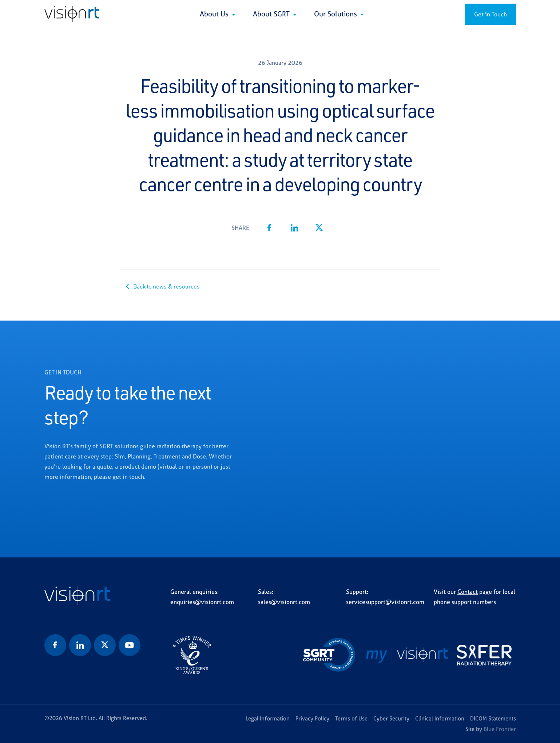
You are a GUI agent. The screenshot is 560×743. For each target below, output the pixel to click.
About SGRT (272, 14)
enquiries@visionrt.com (202, 602)
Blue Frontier (500, 729)
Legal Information (268, 718)
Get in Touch (491, 14)
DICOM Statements (493, 718)
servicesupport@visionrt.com (385, 602)
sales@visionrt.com (284, 602)
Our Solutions (336, 14)
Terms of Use (351, 718)
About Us (215, 14)
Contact (468, 592)
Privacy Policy (312, 718)
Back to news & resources (166, 286)
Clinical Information (440, 718)
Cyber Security (391, 718)
